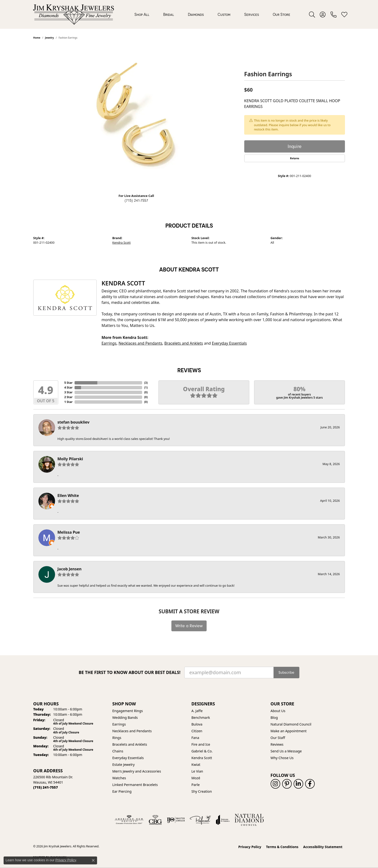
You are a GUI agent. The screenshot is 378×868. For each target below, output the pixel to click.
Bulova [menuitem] (197, 724)
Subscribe (286, 673)
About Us (278, 711)
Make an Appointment (289, 731)
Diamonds (196, 14)
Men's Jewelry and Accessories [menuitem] (137, 771)
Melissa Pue (69, 532)
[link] (334, 14)
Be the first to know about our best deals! (130, 672)
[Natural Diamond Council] (249, 820)
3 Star (68, 392)
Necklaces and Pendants (140, 343)
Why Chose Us (282, 758)
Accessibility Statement (323, 847)
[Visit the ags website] (129, 820)
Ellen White (68, 496)
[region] (136, 118)
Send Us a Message (286, 751)
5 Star (68, 383)
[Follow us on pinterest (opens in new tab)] (287, 784)
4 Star (68, 387)
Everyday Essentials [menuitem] (128, 758)
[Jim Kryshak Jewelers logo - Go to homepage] (73, 14)
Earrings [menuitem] (119, 724)
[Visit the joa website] (223, 820)
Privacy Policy (250, 847)
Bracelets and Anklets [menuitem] (130, 744)
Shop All (142, 14)
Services (252, 14)
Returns (295, 158)
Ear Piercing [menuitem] (122, 791)
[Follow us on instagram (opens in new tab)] (275, 784)
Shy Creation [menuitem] (202, 791)
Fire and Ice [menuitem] (201, 744)
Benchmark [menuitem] (201, 717)
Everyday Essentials (229, 343)
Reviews (277, 744)
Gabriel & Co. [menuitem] (202, 751)
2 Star (68, 397)
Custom (224, 14)
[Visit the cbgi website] (155, 820)
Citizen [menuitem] (197, 731)
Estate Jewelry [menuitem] (124, 765)
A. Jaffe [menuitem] (197, 711)
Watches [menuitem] (119, 778)
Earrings (109, 343)
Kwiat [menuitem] (196, 765)
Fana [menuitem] (195, 738)
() (146, 383)
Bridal (169, 14)
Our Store (282, 14)
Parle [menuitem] (196, 785)
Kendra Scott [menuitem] (202, 758)
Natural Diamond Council (291, 724)
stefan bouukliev (74, 422)
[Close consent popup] (93, 860)
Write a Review (189, 626)
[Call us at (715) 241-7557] (46, 787)
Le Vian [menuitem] (197, 771)
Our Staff (278, 738)
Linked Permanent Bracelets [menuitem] (135, 785)
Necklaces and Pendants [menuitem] (132, 731)
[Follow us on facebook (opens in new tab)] (310, 784)
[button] (312, 14)
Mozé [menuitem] (196, 778)
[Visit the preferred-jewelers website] (200, 820)
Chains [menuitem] (118, 751)
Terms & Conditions (282, 847)
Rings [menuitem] (117, 738)
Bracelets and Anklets (184, 343)
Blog (274, 717)
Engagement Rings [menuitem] (128, 711)
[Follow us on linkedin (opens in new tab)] (298, 784)
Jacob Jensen (70, 569)
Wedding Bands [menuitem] (125, 717)
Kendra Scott (122, 242)
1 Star (68, 402)
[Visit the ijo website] (176, 820)
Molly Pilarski (70, 459)
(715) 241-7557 (136, 201)
